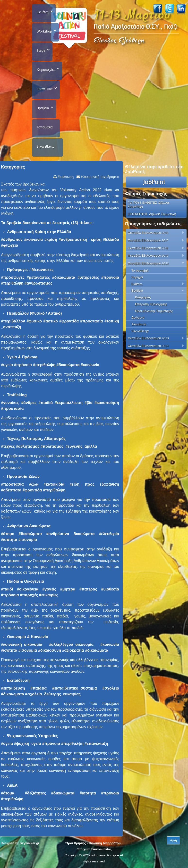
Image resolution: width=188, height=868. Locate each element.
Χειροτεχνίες (46, 70)
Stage (41, 51)
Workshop (44, 31)
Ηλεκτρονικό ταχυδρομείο (99, 177)
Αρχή (173, 840)
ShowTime (45, 89)
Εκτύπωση (65, 177)
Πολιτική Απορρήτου (105, 843)
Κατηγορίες (13, 167)
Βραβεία (43, 108)
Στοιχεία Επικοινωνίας (94, 849)
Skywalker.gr (46, 146)
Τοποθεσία (45, 127)
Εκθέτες (43, 12)
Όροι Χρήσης (76, 843)
